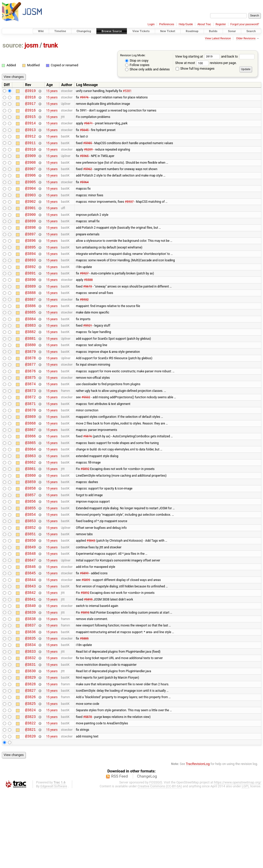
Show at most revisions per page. (206, 63)
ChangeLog (147, 853)
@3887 (30, 325)
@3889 (30, 310)
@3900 (30, 230)
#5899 (84, 631)
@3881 (30, 368)
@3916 (30, 113)
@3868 (30, 463)
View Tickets (141, 31)
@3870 (30, 449)
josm (31, 45)
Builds (213, 31)
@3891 (30, 295)
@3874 (30, 419)
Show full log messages (195, 68)
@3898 (30, 244)
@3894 (30, 274)
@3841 (30, 660)
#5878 (88, 791)
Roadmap (192, 31)
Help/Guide (186, 24)
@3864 (30, 492)
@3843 (30, 645)
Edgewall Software (54, 863)
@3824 (30, 784)
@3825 (30, 777)
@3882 (30, 361)
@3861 (30, 514)
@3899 (30, 237)
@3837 (30, 689)
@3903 (30, 208)
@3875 (30, 412)
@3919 (30, 91)
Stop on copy (137, 61)
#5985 (88, 150)
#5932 (84, 325)
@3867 (30, 470)
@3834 (30, 711)
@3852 (30, 580)
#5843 (91, 594)
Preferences (167, 24)
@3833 (30, 718)
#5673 (88, 310)
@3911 (30, 150)
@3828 (30, 755)
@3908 (30, 172)
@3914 (30, 128)
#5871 (88, 128)
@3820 (30, 813)
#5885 (84, 704)
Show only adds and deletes (147, 69)
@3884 (30, 347)
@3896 (30, 259)
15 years (52, 91)
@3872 (30, 434)
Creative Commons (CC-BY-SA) (160, 863)
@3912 (30, 142)
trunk (50, 45)
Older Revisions (246, 38)
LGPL (246, 863)
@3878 (30, 390)
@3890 (30, 303)
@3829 (30, 747)
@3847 (30, 616)
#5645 (84, 135)
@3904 (30, 201)
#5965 (84, 164)
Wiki (41, 31)
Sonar (232, 31)
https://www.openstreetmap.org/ (238, 859)
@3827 (30, 762)
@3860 (30, 521)
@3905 (30, 193)
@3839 (30, 675)
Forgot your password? (245, 24)
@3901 (30, 222)
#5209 (88, 157)
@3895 (30, 266)
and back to (238, 56)
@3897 (30, 252)
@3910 (30, 157)
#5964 (84, 193)
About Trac (204, 24)
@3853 (30, 572)
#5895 (88, 660)
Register (221, 24)
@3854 (30, 565)
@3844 (30, 638)
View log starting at (198, 56)
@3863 (30, 500)
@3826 (30, 769)
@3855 (30, 558)
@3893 (30, 281)
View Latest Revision (218, 38)
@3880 (30, 376)
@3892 (30, 288)
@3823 (30, 791)
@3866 (30, 478)
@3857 (30, 543)
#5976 (84, 98)
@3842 (30, 653)
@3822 (30, 798)
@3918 (30, 99)
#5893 (85, 675)
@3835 (30, 704)
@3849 (30, 602)
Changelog (84, 31)
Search (251, 31)
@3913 (30, 135)
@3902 (30, 215)
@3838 (30, 682)
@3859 (30, 529)
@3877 (30, 397)
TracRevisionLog (198, 841)
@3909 (30, 164)
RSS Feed (120, 853)
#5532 (86, 434)
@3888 (30, 317)
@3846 (30, 624)
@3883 (30, 354)
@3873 (30, 427)
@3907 (30, 179)
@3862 (30, 507)
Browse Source (112, 31)
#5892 (85, 514)
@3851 (30, 587)
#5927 (84, 296)
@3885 (30, 339)
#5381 (127, 91)
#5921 (88, 354)
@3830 (30, 740)
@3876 (30, 405)
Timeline (60, 31)
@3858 (30, 536)
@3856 (30, 551)
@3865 (30, 485)
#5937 (129, 215)
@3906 (30, 186)
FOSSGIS (156, 859)
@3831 (30, 733)
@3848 (30, 609)
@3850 (30, 594)
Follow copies (137, 65)
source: (13, 45)
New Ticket (168, 31)
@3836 (30, 696)
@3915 (30, 120)
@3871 (30, 441)
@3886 (30, 332)
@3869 (30, 456)
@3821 (30, 806)
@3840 (30, 667)
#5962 (88, 179)
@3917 (30, 106)
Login (151, 24)
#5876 (88, 478)
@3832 (30, 726)
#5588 (88, 303)
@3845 (30, 631)
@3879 (30, 383)
